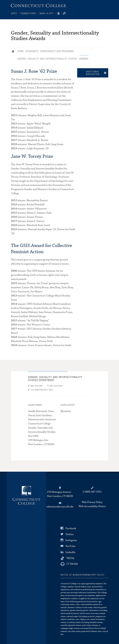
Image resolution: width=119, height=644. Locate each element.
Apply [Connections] (14, 14)
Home (14, 51)
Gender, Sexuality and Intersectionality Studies (47, 59)
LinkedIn (70, 552)
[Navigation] (60, 14)
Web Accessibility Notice (92, 506)
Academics (32, 51)
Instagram (71, 540)
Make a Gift (47, 14)
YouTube (70, 546)
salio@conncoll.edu (41, 390)
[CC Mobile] (69, 564)
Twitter (70, 534)
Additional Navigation (93, 73)
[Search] (66, 14)
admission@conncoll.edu (60, 506)
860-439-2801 (36, 386)
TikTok (70, 558)
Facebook (71, 528)
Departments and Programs (57, 51)
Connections (28, 14)
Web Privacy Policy (92, 502)
